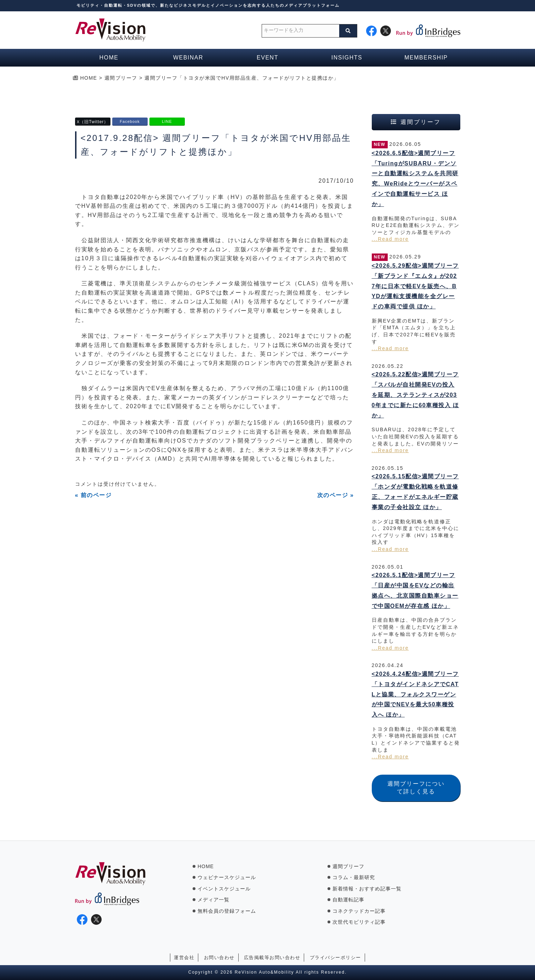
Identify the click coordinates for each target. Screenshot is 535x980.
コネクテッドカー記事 (359, 911)
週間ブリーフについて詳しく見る (416, 788)
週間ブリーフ (348, 866)
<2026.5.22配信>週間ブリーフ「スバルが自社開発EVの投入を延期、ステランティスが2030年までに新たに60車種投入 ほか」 (416, 395)
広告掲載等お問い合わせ (272, 958)
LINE (167, 121)
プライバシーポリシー (335, 958)
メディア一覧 (214, 900)
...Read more (390, 239)
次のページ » (336, 495)
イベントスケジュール (224, 889)
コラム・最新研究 (354, 877)
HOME (206, 866)
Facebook (130, 121)
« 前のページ (93, 495)
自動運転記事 (348, 900)
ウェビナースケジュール (227, 877)
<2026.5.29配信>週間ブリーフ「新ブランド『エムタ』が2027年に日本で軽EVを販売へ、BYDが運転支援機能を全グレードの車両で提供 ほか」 (415, 286)
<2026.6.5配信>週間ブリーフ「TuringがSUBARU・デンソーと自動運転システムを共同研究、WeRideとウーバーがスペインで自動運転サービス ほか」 (415, 179)
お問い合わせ (219, 958)
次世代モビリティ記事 (359, 922)
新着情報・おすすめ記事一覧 (367, 889)
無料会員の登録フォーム (227, 911)
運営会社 (184, 958)
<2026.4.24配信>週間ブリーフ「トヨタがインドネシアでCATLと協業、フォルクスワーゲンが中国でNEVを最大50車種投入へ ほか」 (415, 694)
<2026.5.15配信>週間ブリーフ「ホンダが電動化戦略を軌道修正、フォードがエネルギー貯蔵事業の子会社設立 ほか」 (415, 492)
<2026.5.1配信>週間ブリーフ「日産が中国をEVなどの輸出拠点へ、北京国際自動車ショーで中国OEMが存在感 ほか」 (415, 590)
